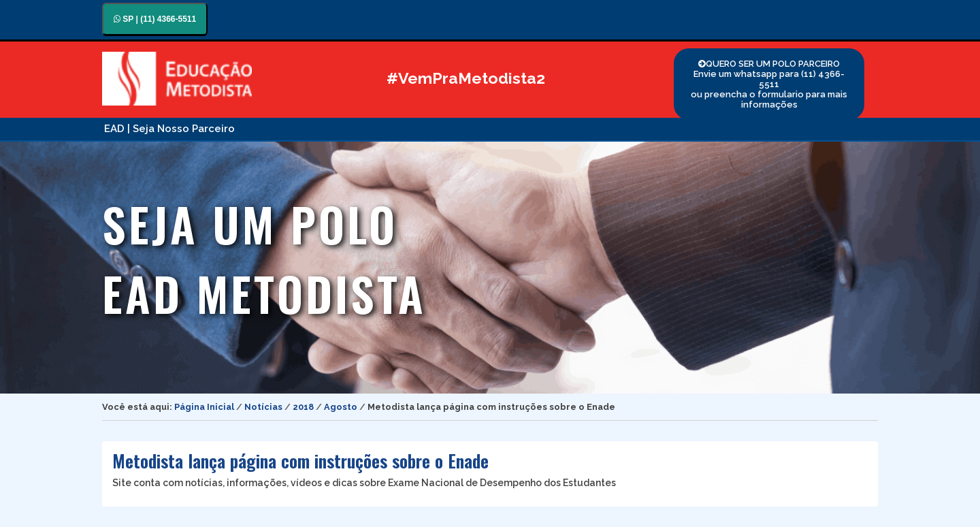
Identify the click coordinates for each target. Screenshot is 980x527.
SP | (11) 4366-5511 (155, 19)
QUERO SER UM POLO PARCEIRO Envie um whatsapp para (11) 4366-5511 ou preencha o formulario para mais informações (769, 84)
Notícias (263, 407)
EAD (114, 129)
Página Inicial (204, 407)
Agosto (341, 407)
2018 (303, 407)
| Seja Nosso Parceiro (181, 129)
